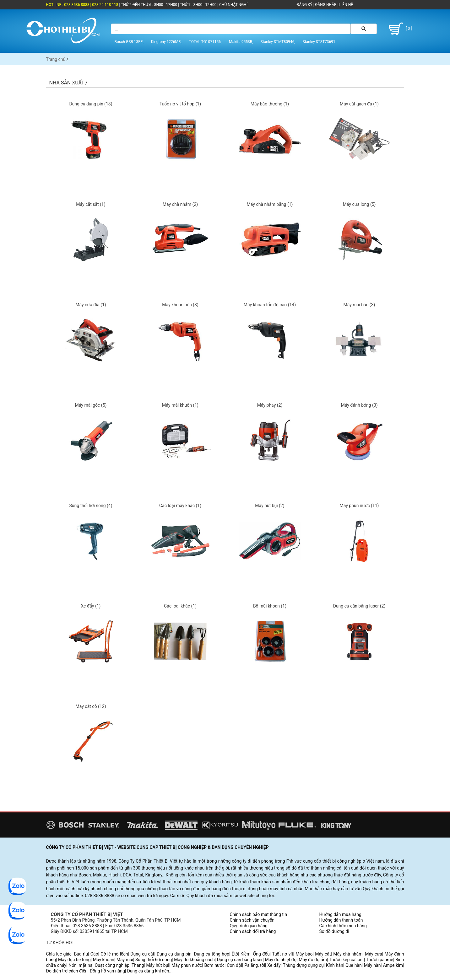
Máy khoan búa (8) (180, 305)
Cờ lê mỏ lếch (114, 954)
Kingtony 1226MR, (166, 42)
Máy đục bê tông (74, 960)
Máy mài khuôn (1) (180, 405)
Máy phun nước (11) (359, 506)
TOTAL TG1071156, (205, 42)
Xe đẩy (274, 965)
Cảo (94, 954)
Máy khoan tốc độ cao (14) (270, 305)
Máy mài (125, 960)
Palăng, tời (255, 965)
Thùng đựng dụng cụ (303, 965)
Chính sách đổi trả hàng (253, 931)
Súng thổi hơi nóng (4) (91, 506)
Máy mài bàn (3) (359, 305)
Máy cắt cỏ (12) (91, 706)
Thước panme (380, 960)
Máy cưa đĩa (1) (91, 305)
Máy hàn (372, 965)
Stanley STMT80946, (278, 42)
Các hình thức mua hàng (343, 926)
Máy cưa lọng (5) (359, 204)
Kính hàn (335, 965)
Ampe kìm (393, 965)
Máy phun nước (187, 965)
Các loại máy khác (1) (180, 506)
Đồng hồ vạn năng (107, 971)
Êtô (235, 954)
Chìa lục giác (59, 954)
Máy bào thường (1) (270, 104)
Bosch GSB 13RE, (129, 42)
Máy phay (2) (270, 405)
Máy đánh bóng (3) (359, 405)
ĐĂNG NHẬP (326, 5)
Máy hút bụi (158, 965)
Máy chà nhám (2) (180, 204)
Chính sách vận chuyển (252, 920)
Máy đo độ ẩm (313, 960)
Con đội (234, 965)
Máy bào (304, 954)
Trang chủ (56, 59)
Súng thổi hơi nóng (154, 960)
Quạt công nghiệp (112, 965)
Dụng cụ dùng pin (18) (91, 104)
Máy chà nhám (348, 954)
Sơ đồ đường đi (334, 931)
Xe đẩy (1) (91, 606)
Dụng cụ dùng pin (174, 954)
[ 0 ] (399, 29)
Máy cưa (373, 954)
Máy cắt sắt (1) (91, 204)
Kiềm (246, 954)
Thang (138, 965)
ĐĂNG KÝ (305, 5)
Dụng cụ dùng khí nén (148, 971)
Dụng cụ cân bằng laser (240, 960)
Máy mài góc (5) (91, 405)
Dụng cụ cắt (142, 954)
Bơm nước (214, 965)
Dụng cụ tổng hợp (212, 954)
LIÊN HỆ (346, 5)
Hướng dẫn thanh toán (341, 920)
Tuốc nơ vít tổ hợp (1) (180, 104)
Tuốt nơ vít (282, 954)
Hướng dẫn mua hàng (340, 914)
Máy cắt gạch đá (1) (359, 104)
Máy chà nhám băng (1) (270, 204)
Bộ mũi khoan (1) (270, 606)
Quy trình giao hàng (249, 926)
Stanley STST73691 (319, 42)
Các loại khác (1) (180, 606)
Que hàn (354, 965)
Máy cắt (323, 954)
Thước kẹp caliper (347, 960)
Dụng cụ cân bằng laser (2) (359, 606)
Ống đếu (261, 954)
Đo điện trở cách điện (67, 971)
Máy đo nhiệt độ (281, 960)
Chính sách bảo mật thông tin (259, 914)
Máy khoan (104, 960)
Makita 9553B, (241, 42)
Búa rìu (81, 954)
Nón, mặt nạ (80, 965)
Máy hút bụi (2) (270, 506)
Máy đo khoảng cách (194, 960)
